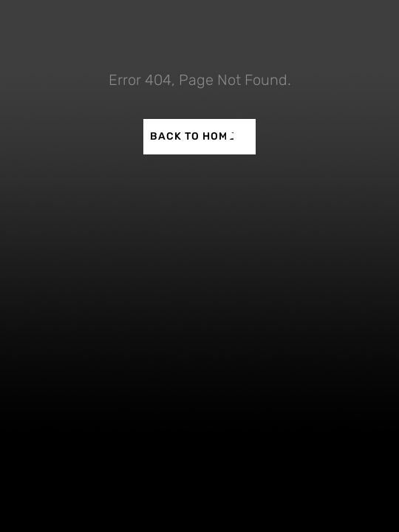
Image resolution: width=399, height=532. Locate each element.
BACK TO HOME (192, 136)
